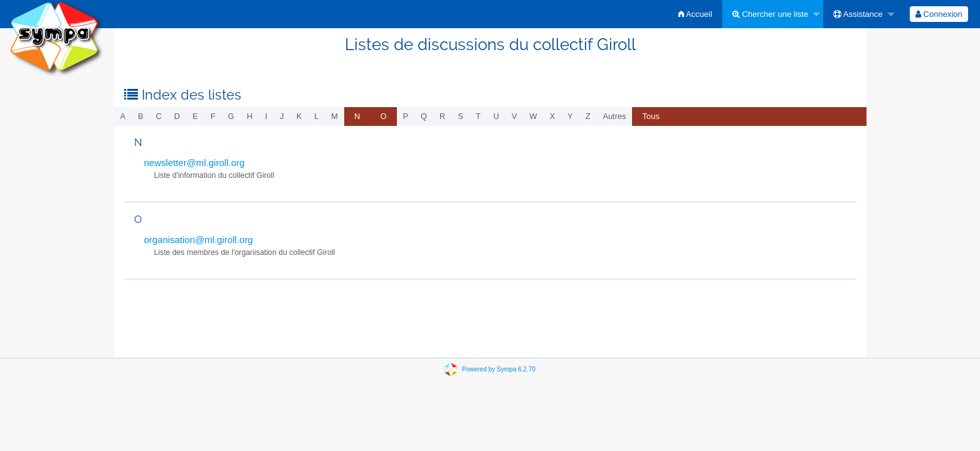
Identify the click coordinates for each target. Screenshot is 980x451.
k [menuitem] (299, 116)
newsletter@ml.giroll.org (195, 163)
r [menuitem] (442, 116)
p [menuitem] (406, 116)
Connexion (939, 14)
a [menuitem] (123, 116)
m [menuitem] (335, 116)
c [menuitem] (159, 116)
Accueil (695, 14)
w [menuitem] (533, 116)
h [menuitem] (249, 116)
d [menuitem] (177, 116)
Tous (651, 116)
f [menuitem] (213, 116)
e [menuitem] (195, 116)
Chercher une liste (770, 14)
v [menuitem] (514, 116)
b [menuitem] (141, 116)
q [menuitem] (424, 116)
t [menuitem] (478, 116)
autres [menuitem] (614, 116)
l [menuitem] (316, 116)
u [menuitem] (496, 116)
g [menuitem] (231, 116)
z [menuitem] (588, 116)
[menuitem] (695, 14)
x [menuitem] (553, 116)
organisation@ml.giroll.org (199, 240)
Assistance (858, 14)
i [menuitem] (266, 116)
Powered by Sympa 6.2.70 (499, 369)
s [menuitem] (461, 116)
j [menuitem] (282, 116)
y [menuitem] (570, 116)
